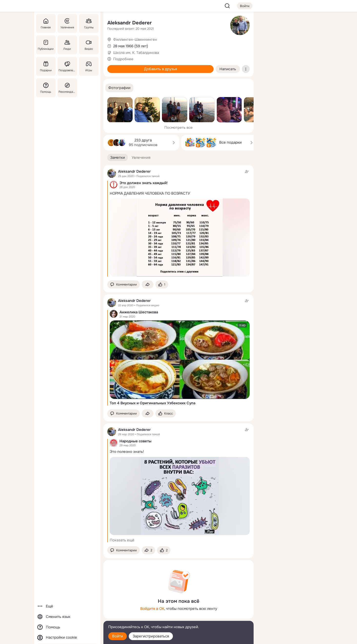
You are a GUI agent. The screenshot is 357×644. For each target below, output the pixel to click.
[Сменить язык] (67, 617)
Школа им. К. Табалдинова (136, 53)
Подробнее (123, 59)
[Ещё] (67, 606)
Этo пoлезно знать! (127, 452)
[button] (119, 88)
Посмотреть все (178, 128)
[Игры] (89, 66)
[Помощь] (46, 88)
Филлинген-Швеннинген (135, 40)
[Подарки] (46, 66)
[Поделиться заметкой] (148, 284)
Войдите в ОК (152, 609)
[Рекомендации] (67, 88)
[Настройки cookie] (67, 638)
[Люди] (67, 45)
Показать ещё (122, 540)
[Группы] (89, 23)
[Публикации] (46, 45)
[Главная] (46, 23)
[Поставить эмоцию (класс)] (162, 284)
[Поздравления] (67, 66)
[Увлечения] (67, 23)
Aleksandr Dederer (129, 23)
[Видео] (89, 45)
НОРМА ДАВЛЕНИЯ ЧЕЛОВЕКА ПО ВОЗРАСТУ (150, 193)
